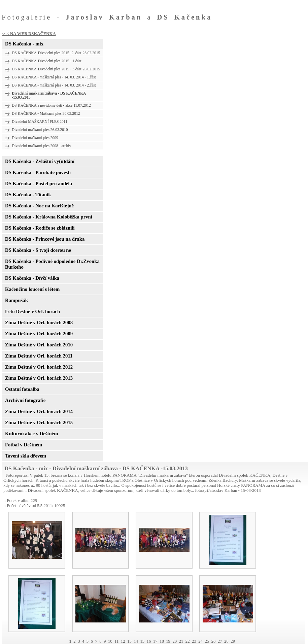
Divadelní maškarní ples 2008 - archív (41, 146)
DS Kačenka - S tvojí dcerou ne (38, 250)
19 (168, 641)
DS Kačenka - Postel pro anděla (39, 183)
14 (136, 641)
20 (175, 641)
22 (188, 641)
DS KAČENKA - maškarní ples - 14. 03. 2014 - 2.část (54, 85)
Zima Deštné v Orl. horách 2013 (39, 378)
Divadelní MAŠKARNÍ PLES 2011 (40, 122)
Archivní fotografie (25, 400)
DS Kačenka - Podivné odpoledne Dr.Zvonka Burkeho (52, 264)
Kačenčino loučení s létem (32, 289)
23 (194, 641)
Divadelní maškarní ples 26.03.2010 (40, 130)
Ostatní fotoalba (22, 389)
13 (129, 641)
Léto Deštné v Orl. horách (32, 311)
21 (181, 641)
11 (116, 641)
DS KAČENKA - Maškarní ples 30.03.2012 (46, 113)
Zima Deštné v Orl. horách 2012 (39, 367)
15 (142, 641)
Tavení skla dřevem (26, 456)
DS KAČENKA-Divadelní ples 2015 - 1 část (47, 61)
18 (162, 641)
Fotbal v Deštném (24, 445)
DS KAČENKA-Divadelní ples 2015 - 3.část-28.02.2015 (56, 69)
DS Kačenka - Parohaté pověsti (38, 172)
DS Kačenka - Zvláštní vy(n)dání (40, 161)
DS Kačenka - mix (24, 44)
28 (226, 641)
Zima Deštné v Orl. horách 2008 (39, 323)
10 (110, 641)
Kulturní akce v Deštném (31, 434)
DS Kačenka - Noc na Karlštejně (39, 206)
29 (233, 641)
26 (214, 641)
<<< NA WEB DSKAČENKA (29, 34)
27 (220, 641)
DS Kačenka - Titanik (28, 195)
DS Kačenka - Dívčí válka (32, 278)
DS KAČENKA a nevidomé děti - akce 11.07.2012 (51, 105)
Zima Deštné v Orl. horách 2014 (39, 411)
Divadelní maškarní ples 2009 (35, 138)
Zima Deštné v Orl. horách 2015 (39, 422)
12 (123, 641)
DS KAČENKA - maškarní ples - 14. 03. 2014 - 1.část (54, 77)
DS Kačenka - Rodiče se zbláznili (40, 228)
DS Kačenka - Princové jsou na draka (45, 239)
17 (155, 641)
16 (149, 641)
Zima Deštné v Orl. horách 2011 (39, 356)
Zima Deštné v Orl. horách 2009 (39, 334)
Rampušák (16, 300)
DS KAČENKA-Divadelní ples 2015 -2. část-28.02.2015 (56, 53)
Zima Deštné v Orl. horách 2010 (39, 345)
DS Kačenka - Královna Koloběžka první (49, 217)
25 (207, 641)
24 (200, 641)
